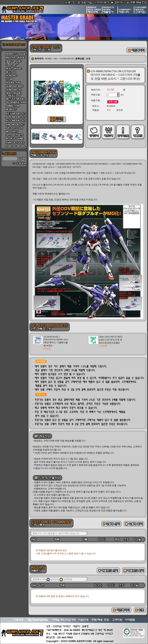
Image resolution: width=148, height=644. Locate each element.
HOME (48, 59)
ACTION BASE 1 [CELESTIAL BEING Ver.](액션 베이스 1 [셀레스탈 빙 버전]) (56, 341)
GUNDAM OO (67, 59)
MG (56, 59)
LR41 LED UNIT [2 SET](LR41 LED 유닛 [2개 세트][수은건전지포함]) (111, 340)
